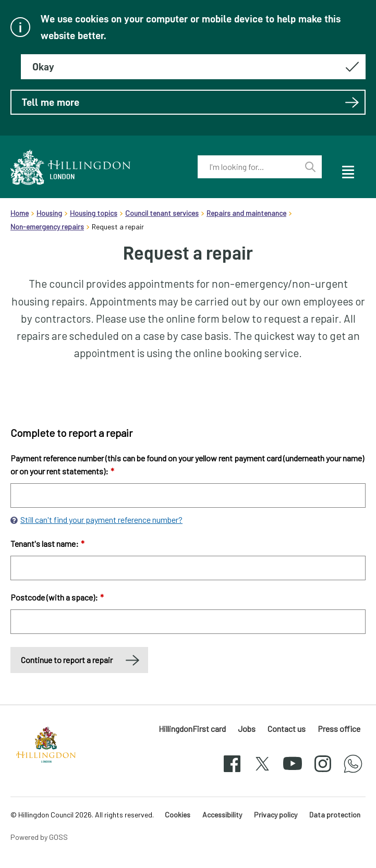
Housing (49, 213)
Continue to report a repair (67, 660)
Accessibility (222, 815)
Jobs (247, 729)
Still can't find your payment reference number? (101, 519)
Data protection (335, 815)
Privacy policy (276, 815)
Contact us (287, 729)
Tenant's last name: (47, 543)
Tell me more (191, 102)
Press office (339, 729)
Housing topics (94, 213)
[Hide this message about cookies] (193, 67)
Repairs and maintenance (246, 213)
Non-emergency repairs (47, 227)
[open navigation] (347, 170)
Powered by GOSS (39, 837)
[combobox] (248, 167)
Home (20, 213)
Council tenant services (162, 213)
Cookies (178, 815)
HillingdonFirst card (192, 729)
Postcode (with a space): (57, 597)
